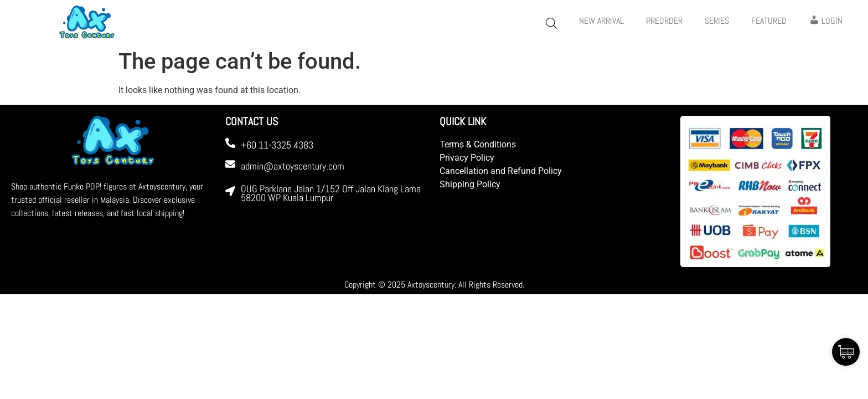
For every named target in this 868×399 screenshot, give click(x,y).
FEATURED (769, 21)
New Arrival (601, 21)
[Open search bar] (551, 23)
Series (717, 21)
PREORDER (664, 21)
